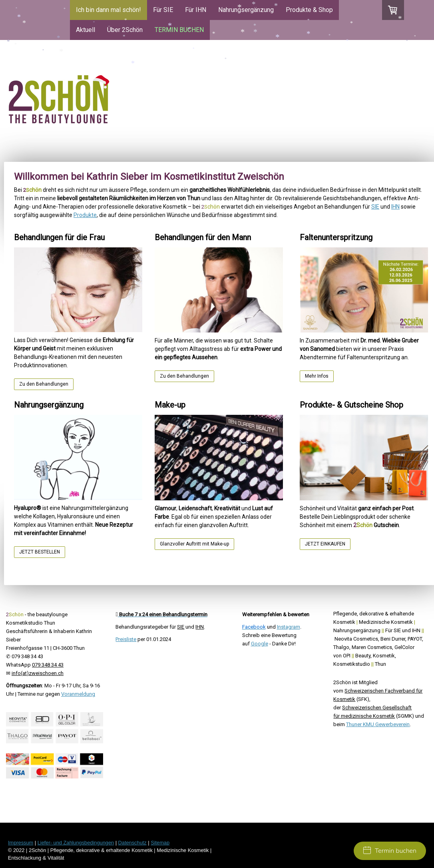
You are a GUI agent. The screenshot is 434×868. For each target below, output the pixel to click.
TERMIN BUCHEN (179, 30)
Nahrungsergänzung (246, 10)
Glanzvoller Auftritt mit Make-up (194, 544)
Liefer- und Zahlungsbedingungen (76, 843)
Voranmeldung (78, 694)
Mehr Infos (317, 376)
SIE (375, 207)
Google (260, 644)
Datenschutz (132, 843)
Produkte (85, 215)
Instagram (289, 627)
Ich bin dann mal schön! (108, 10)
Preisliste (126, 639)
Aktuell (86, 30)
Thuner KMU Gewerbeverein (378, 724)
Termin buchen (390, 851)
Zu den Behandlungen (44, 384)
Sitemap (160, 843)
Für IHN (196, 10)
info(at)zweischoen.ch (38, 673)
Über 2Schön (125, 30)
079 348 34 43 (48, 665)
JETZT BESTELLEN (40, 552)
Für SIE (163, 10)
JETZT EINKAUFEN (325, 544)
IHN (395, 207)
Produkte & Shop (309, 10)
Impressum (21, 843)
